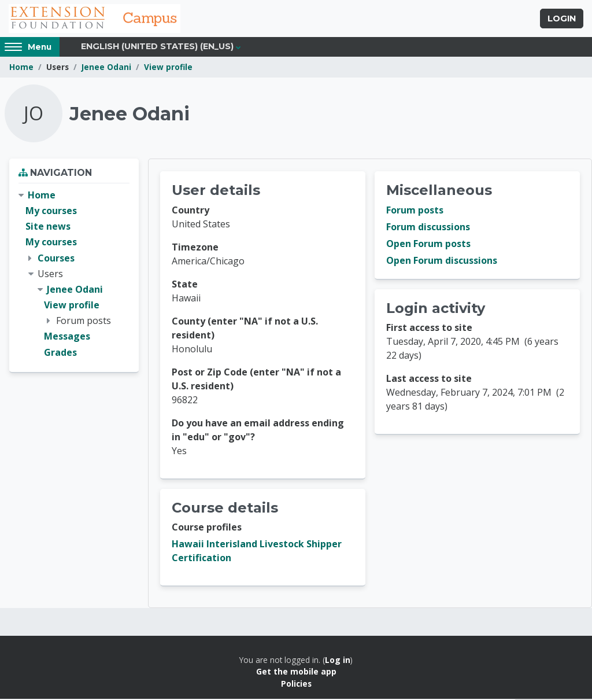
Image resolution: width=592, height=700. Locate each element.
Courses (56, 259)
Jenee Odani (106, 68)
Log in (338, 661)
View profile (168, 68)
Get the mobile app (296, 673)
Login (562, 19)
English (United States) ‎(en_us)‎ (157, 47)
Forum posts (415, 211)
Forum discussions (428, 228)
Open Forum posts (428, 245)
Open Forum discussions (442, 261)
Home (21, 68)
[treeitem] (74, 275)
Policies (296, 685)
